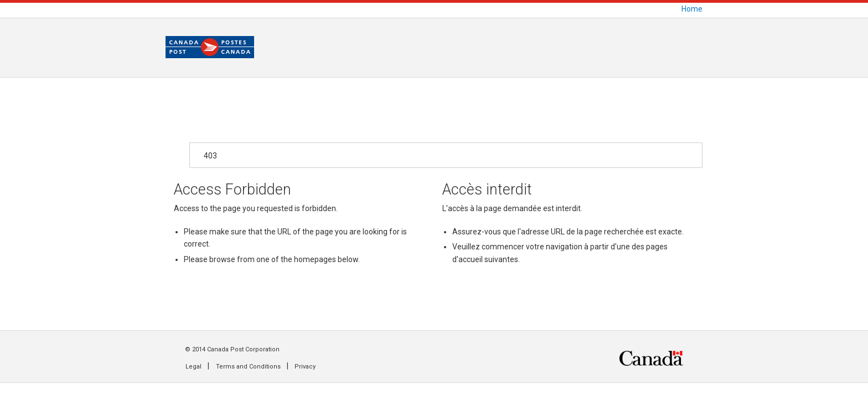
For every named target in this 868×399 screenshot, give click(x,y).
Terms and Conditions (248, 367)
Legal (193, 367)
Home (692, 9)
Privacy (305, 367)
